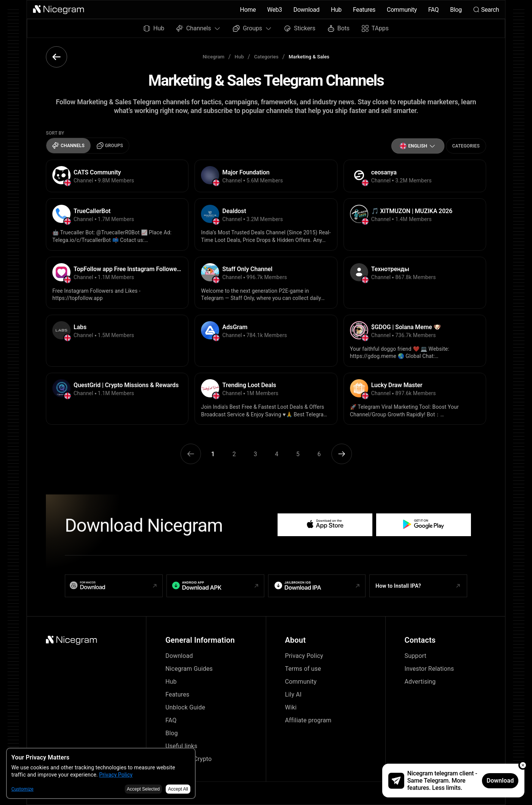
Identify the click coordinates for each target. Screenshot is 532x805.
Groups (110, 146)
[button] (59, 9)
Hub (336, 10)
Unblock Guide (185, 707)
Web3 (275, 10)
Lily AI (293, 694)
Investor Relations (429, 669)
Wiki (291, 707)
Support (416, 656)
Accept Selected (144, 789)
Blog (456, 10)
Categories (266, 57)
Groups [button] (252, 28)
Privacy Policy (304, 656)
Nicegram (213, 57)
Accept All (178, 789)
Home (248, 10)
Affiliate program (308, 720)
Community (402, 10)
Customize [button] (22, 789)
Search (486, 10)
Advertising (420, 682)
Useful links (181, 746)
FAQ (433, 10)
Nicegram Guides (189, 669)
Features (364, 10)
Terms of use (303, 669)
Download (307, 10)
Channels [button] (199, 28)
